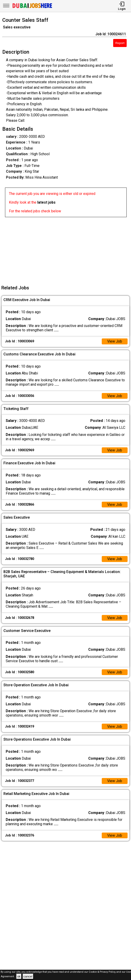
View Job (115, 342)
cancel (28, 976)
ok (19, 976)
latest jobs (46, 202)
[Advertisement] (67, 249)
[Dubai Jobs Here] (32, 8)
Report (120, 43)
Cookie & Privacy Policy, (103, 972)
